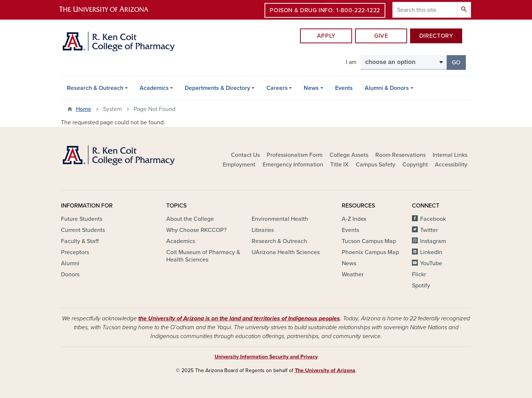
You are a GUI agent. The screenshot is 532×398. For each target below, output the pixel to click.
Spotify (421, 286)
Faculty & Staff (80, 241)
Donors (70, 274)
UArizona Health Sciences (286, 252)
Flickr (419, 274)
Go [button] (459, 62)
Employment (239, 165)
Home (83, 109)
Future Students (82, 219)
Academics (154, 88)
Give (381, 36)
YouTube (431, 263)
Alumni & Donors (387, 88)
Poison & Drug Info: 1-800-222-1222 (325, 10)
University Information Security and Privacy (266, 357)
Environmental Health (280, 219)
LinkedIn (431, 252)
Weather (353, 274)
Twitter (429, 230)
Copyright (415, 165)
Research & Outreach (95, 88)
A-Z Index (354, 219)
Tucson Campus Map (369, 241)
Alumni (70, 263)
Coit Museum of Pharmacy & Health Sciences (203, 256)
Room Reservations (400, 155)
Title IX (340, 165)
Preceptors (75, 252)
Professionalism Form (295, 155)
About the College (190, 219)
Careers (277, 88)
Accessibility (451, 165)
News (311, 88)
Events (344, 88)
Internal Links (450, 155)
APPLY (326, 36)
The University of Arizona (325, 370)
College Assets (349, 155)
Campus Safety (376, 165)
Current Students (83, 230)
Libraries (263, 230)
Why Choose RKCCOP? (196, 230)
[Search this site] (425, 10)
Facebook (433, 219)
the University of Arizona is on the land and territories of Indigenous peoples (239, 318)
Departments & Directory (217, 88)
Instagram (433, 241)
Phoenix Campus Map (370, 252)
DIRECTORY (436, 36)
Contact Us (245, 155)
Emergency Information (293, 165)
